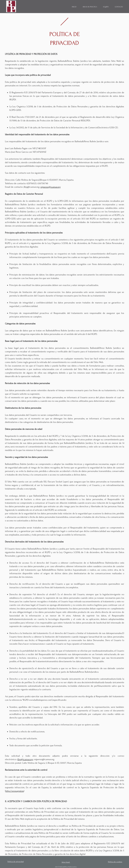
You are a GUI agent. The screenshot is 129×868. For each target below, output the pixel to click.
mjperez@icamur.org (51, 187)
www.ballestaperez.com (40, 700)
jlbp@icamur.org (31, 187)
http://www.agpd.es (15, 791)
